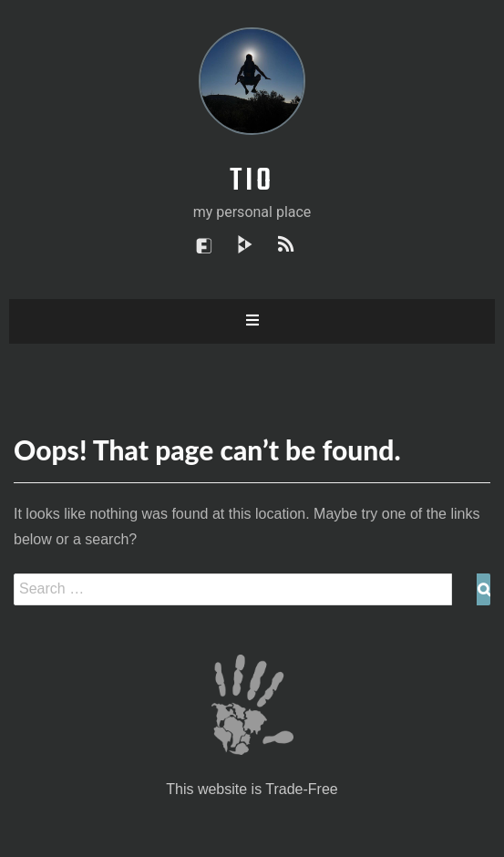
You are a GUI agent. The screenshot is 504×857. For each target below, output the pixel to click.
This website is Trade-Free (252, 789)
